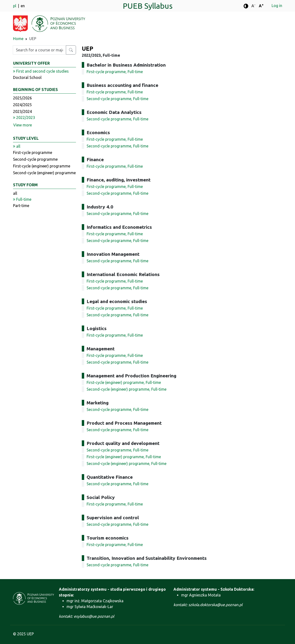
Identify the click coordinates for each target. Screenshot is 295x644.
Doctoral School (27, 77)
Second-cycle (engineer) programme (44, 173)
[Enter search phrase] (39, 50)
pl (15, 6)
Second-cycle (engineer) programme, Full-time (127, 389)
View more (23, 125)
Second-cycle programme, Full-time (117, 99)
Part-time (21, 206)
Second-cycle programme (35, 159)
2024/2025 (22, 105)
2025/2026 (22, 98)
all (15, 193)
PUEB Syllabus (148, 6)
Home (18, 39)
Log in (277, 6)
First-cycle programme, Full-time (115, 72)
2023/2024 (22, 111)
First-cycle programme (33, 152)
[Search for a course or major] (71, 50)
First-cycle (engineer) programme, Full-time (124, 382)
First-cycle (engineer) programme (42, 166)
